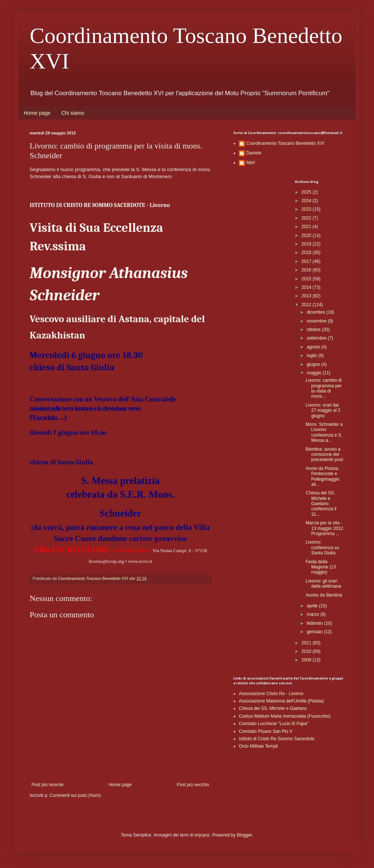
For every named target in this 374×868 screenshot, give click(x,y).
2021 (307, 227)
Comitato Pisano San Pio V (266, 731)
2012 (307, 305)
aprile (313, 606)
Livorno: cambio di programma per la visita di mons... (323, 388)
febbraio (315, 623)
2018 (307, 253)
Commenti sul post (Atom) (75, 795)
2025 (307, 192)
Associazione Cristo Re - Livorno (271, 694)
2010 (307, 651)
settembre (317, 338)
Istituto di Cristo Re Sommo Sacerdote (277, 739)
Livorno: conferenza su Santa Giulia (322, 547)
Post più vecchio (193, 785)
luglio (312, 355)
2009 (307, 660)
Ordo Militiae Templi (258, 746)
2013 (307, 296)
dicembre (316, 312)
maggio (315, 373)
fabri (251, 163)
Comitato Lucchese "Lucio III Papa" (274, 724)
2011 (307, 643)
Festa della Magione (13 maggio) (321, 567)
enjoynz (202, 835)
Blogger (245, 835)
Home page (37, 113)
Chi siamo (73, 113)
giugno (314, 364)
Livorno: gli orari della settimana (323, 584)
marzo (313, 614)
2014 (307, 287)
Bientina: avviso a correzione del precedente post (324, 455)
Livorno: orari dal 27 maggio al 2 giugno (323, 410)
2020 (307, 236)
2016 (307, 270)
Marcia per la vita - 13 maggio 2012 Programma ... (325, 528)
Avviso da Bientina (324, 595)
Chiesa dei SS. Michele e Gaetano (273, 708)
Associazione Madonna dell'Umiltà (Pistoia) (281, 701)
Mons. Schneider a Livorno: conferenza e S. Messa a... (324, 432)
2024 (307, 201)
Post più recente (48, 785)
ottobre (314, 330)
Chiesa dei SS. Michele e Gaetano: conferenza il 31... (321, 504)
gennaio (315, 632)
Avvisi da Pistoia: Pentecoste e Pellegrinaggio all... (322, 476)
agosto (314, 347)
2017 (307, 261)
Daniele (254, 153)
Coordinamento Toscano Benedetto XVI (285, 143)
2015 (307, 279)
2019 (307, 244)
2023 (307, 209)
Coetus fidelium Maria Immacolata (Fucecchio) (285, 716)
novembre (317, 321)
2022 (307, 218)
